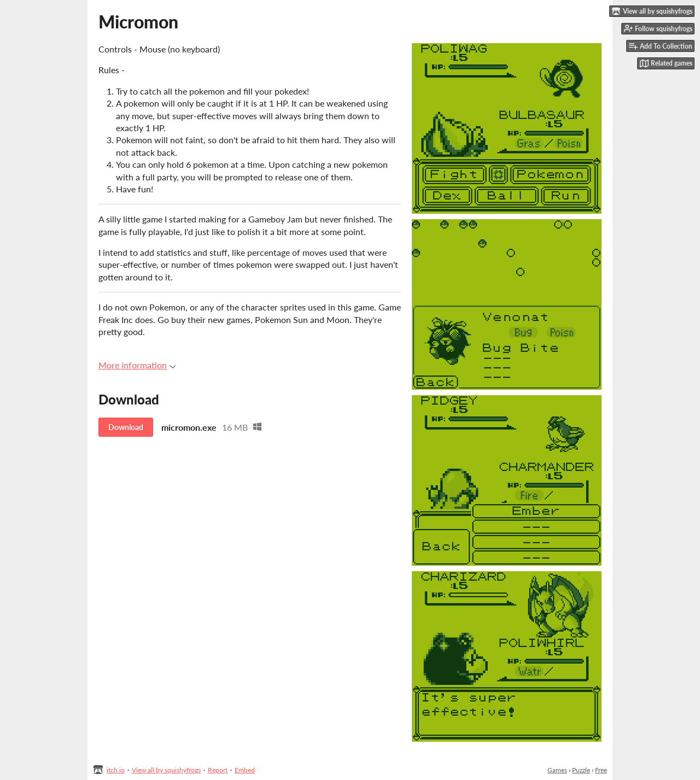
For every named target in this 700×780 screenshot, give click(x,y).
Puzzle (581, 770)
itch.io (116, 770)
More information (137, 365)
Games (557, 770)
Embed (245, 770)
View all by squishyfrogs (166, 770)
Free (601, 770)
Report (218, 770)
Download (126, 427)
